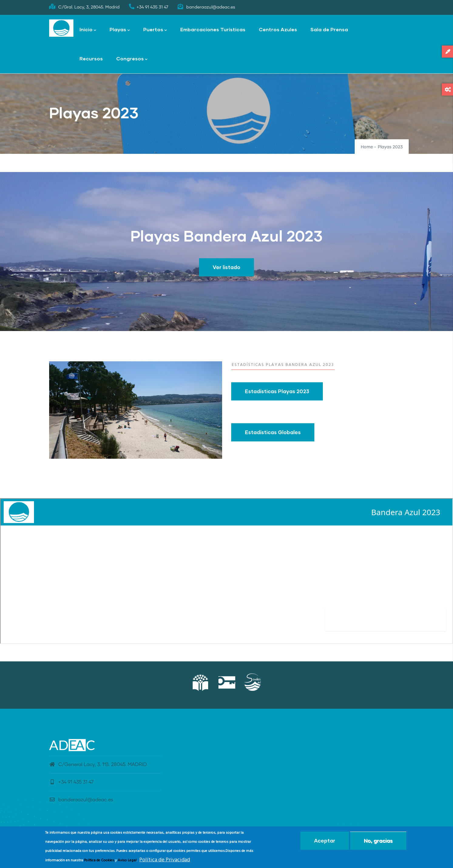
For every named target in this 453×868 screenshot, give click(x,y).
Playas (120, 30)
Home (367, 147)
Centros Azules (278, 29)
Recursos (91, 58)
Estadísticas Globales (273, 432)
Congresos (132, 59)
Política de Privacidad (165, 860)
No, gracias (378, 841)
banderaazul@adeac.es (81, 800)
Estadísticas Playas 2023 (277, 391)
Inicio (88, 30)
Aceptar (325, 841)
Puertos (155, 30)
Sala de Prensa (329, 29)
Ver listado (226, 267)
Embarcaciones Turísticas (213, 29)
